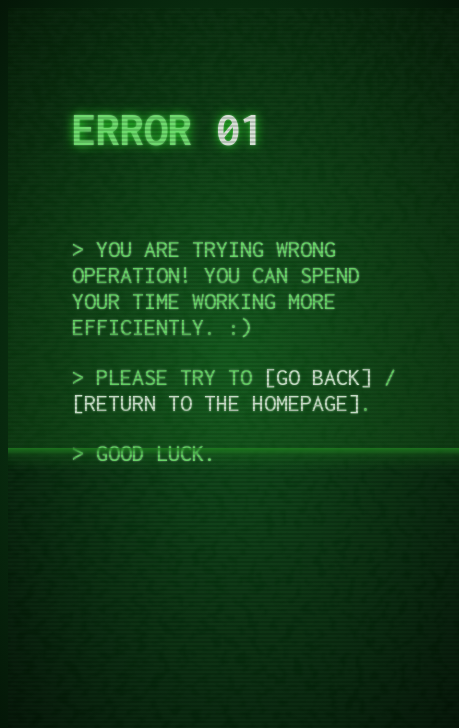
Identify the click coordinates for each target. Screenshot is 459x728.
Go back (318, 377)
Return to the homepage (216, 403)
